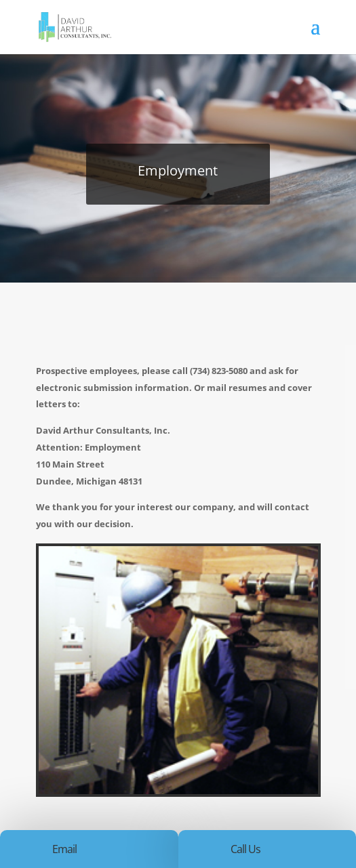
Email (64, 849)
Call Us (245, 849)
